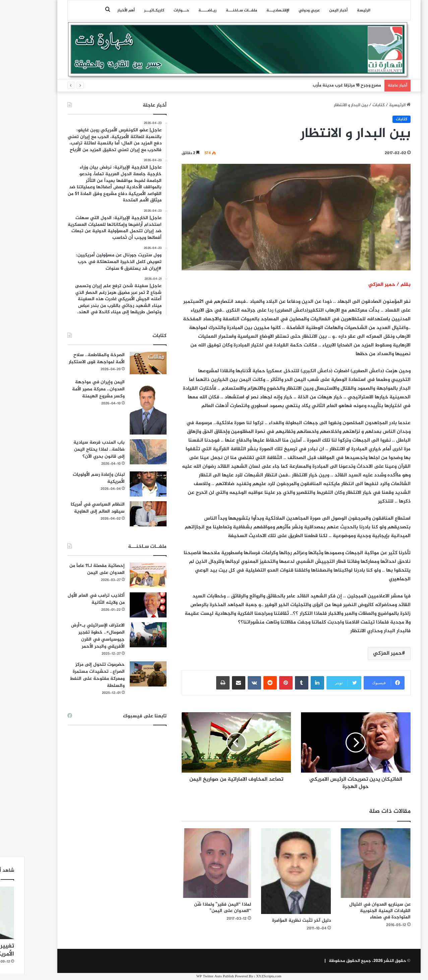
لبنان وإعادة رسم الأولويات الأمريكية (74, 478)
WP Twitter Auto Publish (190, 976)
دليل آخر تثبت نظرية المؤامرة (277, 921)
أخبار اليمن (314, 10)
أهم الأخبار (101, 10)
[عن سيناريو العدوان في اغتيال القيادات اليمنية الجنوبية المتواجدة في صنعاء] (351, 863)
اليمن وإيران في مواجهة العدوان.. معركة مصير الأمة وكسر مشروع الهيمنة (74, 389)
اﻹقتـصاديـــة (253, 10)
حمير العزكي (363, 654)
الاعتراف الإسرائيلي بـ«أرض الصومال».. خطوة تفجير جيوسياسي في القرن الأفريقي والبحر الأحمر (73, 636)
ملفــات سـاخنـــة (217, 10)
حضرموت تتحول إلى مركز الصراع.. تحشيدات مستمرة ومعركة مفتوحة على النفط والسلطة (72, 675)
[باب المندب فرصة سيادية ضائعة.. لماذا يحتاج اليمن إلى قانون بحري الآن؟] (123, 452)
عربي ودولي (284, 10)
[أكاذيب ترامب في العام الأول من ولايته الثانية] (123, 605)
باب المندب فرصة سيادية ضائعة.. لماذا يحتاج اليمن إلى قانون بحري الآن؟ (74, 449)
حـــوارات (157, 10)
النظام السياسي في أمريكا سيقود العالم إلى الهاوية (73, 508)
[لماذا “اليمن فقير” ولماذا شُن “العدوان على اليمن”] (192, 863)
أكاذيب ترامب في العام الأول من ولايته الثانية (71, 599)
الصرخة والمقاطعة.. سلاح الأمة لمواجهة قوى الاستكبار (72, 358)
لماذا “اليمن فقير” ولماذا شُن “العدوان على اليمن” (198, 908)
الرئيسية (375, 105)
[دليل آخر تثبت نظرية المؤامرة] (271, 871)
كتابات (354, 105)
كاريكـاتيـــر (129, 10)
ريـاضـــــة (183, 10)
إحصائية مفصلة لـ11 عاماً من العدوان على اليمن (72, 569)
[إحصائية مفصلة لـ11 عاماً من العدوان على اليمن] (123, 575)
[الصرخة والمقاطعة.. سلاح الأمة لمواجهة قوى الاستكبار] (123, 363)
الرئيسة (339, 10)
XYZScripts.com (244, 976)
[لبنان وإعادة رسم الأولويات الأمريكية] (123, 484)
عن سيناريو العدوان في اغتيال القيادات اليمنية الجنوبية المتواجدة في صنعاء (355, 911)
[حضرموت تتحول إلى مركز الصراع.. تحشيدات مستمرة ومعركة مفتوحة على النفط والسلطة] (123, 674)
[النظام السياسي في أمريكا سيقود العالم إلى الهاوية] (123, 514)
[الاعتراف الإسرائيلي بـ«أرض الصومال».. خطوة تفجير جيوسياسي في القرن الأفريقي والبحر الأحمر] (123, 635)
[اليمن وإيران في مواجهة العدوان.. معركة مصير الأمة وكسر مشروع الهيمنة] (123, 407)
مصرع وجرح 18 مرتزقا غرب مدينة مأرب (322, 85)
